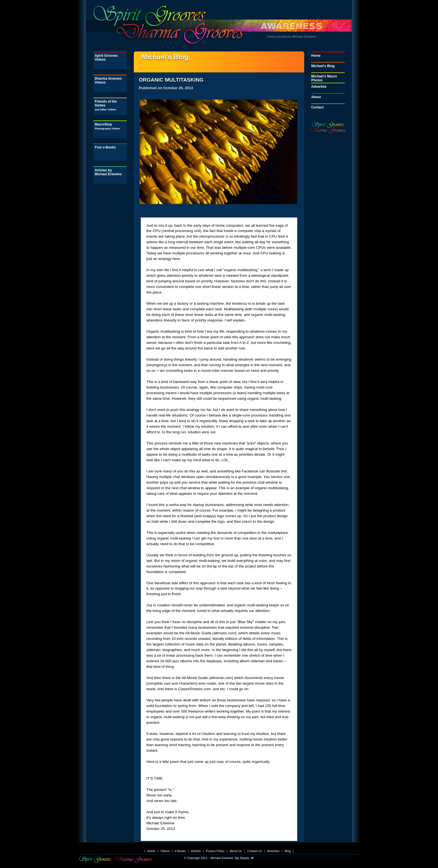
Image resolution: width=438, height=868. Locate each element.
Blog (288, 851)
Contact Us (255, 851)
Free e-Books (105, 147)
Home (316, 56)
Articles (196, 851)
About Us (236, 851)
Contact (317, 107)
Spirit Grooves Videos (106, 58)
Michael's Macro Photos (324, 78)
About (316, 97)
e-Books (180, 851)
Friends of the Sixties (106, 105)
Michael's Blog (323, 66)
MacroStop (107, 126)
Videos (165, 851)
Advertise (319, 87)
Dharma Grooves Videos (108, 81)
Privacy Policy (215, 851)
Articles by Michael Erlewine (108, 172)
